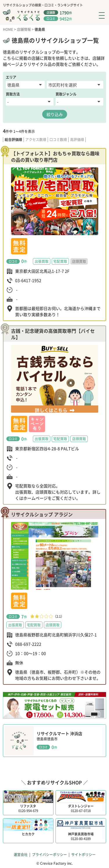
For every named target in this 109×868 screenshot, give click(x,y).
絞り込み (55, 114)
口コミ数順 (58, 140)
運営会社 (21, 855)
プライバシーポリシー (49, 855)
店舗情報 (24, 29)
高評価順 (77, 140)
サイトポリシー (83, 855)
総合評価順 (13, 140)
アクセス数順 (36, 140)
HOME (8, 29)
